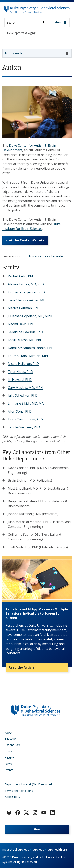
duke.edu (38, 849)
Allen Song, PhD (20, 411)
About (9, 732)
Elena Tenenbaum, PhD (25, 419)
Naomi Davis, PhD (21, 324)
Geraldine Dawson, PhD (25, 332)
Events (9, 770)
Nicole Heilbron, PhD (23, 364)
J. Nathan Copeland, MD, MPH (30, 316)
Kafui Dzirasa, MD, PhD (25, 340)
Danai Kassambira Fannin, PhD (31, 348)
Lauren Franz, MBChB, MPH (29, 356)
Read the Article (22, 667)
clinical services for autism (47, 256)
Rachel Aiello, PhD (21, 276)
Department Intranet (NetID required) (29, 784)
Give (37, 829)
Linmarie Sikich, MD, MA (26, 403)
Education (11, 739)
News (8, 764)
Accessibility (12, 797)
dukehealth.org (57, 849)
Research (11, 751)
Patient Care (13, 745)
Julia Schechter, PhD (23, 395)
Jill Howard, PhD (20, 380)
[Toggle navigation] (60, 22)
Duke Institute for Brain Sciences (31, 226)
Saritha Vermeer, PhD (24, 427)
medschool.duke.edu (16, 849)
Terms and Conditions (19, 791)
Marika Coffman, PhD (24, 308)
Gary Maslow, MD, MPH (25, 388)
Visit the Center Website (25, 240)
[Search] (43, 22)
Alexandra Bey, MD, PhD (26, 284)
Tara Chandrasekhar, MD (27, 300)
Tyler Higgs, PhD (20, 372)
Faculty (9, 757)
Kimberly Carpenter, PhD (26, 292)
